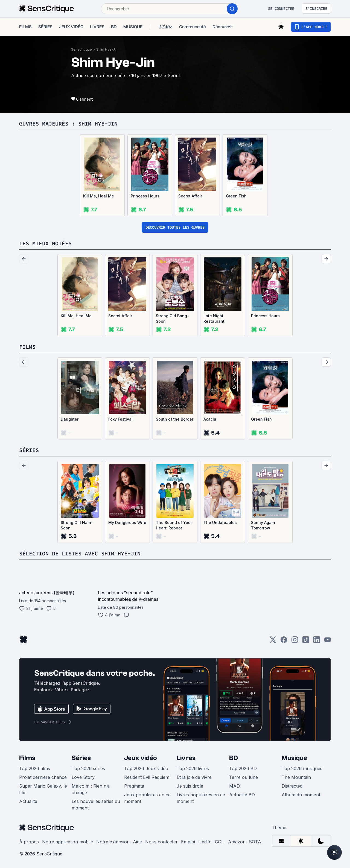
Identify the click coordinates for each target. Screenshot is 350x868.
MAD (234, 786)
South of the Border (175, 419)
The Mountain (296, 777)
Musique (294, 758)
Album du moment (301, 795)
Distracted (292, 786)
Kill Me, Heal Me (99, 196)
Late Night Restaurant (214, 318)
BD (234, 758)
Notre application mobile (68, 842)
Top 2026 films (35, 768)
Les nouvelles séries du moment (96, 805)
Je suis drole (190, 786)
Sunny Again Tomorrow (263, 525)
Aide (137, 842)
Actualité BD (242, 795)
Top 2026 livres (193, 768)
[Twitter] (273, 641)
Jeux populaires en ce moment (147, 798)
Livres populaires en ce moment (201, 798)
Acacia (210, 419)
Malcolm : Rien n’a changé (91, 789)
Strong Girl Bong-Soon (172, 318)
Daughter (70, 419)
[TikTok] (306, 641)
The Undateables (220, 522)
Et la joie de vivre (194, 777)
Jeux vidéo (141, 758)
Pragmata (134, 786)
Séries (81, 758)
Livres (186, 758)
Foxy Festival (120, 419)
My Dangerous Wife (127, 522)
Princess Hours (145, 196)
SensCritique (81, 49)
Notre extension (113, 842)
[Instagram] (295, 641)
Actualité (28, 801)
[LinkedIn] (317, 641)
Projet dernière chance (43, 777)
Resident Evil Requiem (147, 777)
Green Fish (236, 196)
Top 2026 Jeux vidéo (146, 768)
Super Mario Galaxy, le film (43, 789)
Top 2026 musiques (302, 768)
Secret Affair (190, 196)
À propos (29, 842)
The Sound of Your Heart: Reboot (174, 525)
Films (27, 758)
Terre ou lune (243, 777)
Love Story (83, 777)
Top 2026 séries (88, 768)
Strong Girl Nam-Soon (77, 525)
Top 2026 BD (243, 768)
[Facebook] (284, 641)
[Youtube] (328, 641)
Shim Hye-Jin (107, 49)
